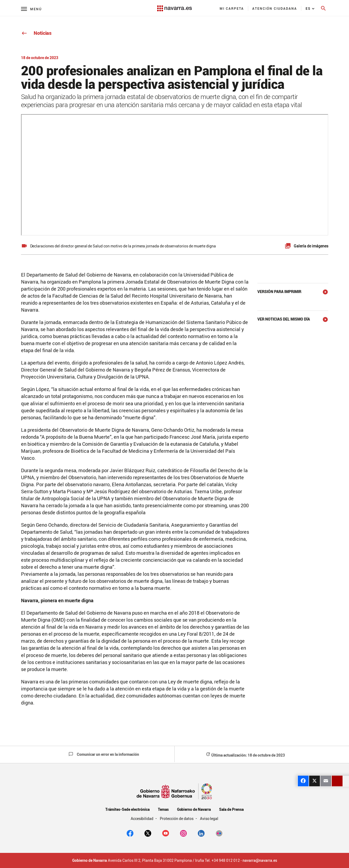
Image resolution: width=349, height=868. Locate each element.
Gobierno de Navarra (194, 809)
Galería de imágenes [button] (311, 246)
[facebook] (130, 833)
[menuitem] (232, 8)
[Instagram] (183, 833)
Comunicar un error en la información (104, 754)
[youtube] (166, 833)
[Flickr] (219, 833)
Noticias (36, 33)
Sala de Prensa (231, 809)
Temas (163, 809)
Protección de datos (177, 818)
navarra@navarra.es (260, 860)
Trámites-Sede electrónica (127, 809)
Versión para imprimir (279, 292)
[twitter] (148, 833)
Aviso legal (209, 818)
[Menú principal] (31, 9)
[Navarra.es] (174, 6)
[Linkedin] (201, 833)
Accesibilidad (143, 818)
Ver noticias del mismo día (284, 319)
